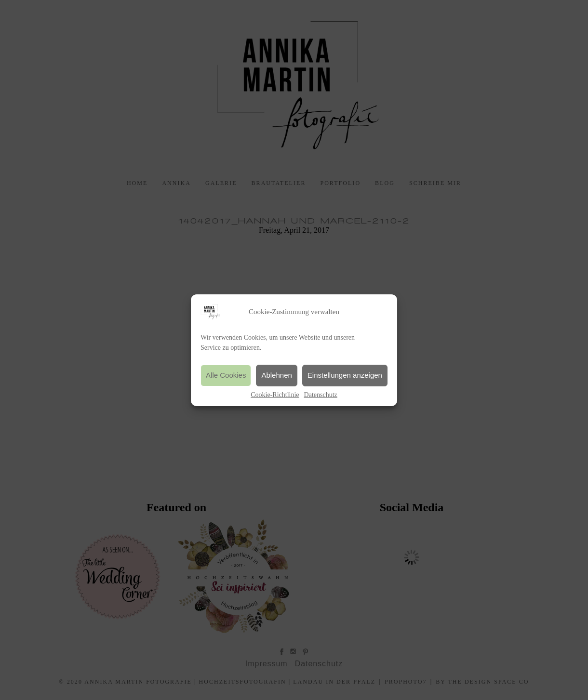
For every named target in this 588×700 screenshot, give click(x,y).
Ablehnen (276, 375)
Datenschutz (321, 395)
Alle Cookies (226, 375)
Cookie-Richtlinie (275, 395)
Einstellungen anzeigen (345, 375)
